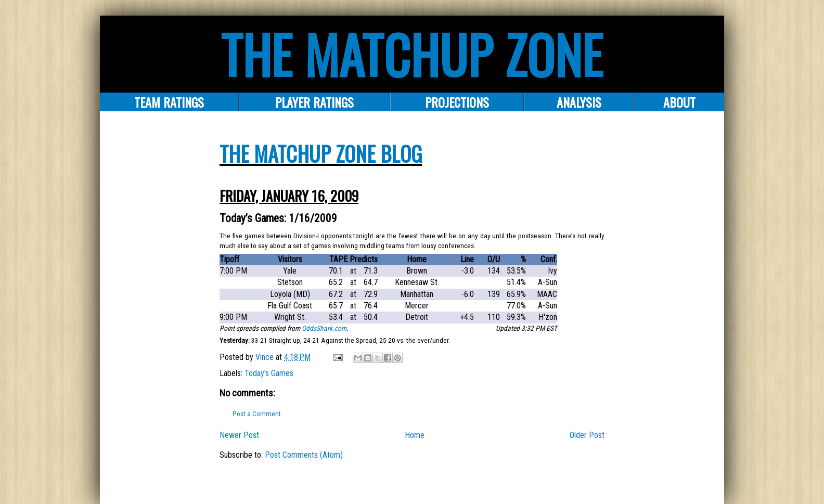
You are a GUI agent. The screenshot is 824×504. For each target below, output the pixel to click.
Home (415, 435)
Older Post (587, 435)
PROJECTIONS (457, 102)
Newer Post (239, 435)
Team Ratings (169, 102)
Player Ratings (314, 102)
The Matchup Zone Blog (321, 153)
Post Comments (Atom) (304, 455)
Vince (266, 357)
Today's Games (269, 373)
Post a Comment (257, 414)
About (679, 102)
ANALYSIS (579, 102)
